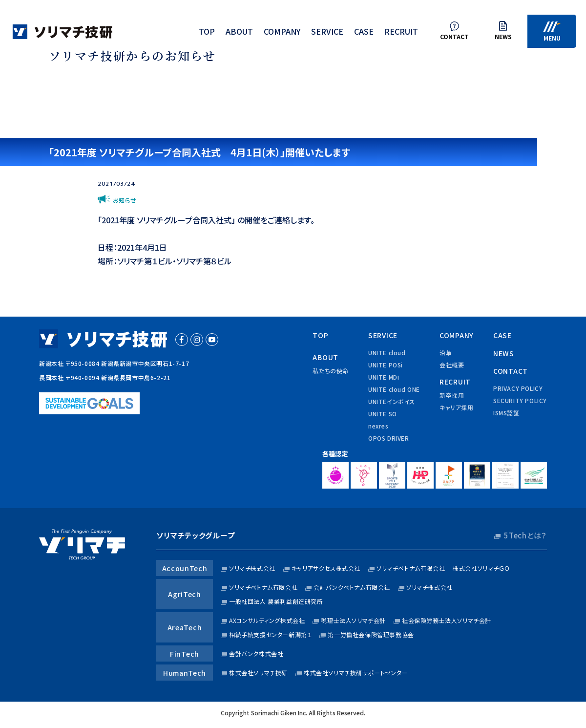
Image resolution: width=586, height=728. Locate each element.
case (364, 33)
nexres (378, 426)
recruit (401, 33)
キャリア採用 (457, 407)
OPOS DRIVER (389, 438)
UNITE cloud (387, 353)
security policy (520, 400)
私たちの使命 (331, 371)
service (327, 33)
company (282, 33)
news (504, 353)
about (239, 33)
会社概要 (452, 365)
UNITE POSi (386, 365)
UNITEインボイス (392, 401)
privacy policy (518, 388)
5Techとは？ (525, 535)
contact (511, 371)
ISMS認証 (506, 413)
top (207, 33)
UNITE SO (383, 414)
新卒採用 (452, 395)
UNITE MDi (384, 377)
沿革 (446, 353)
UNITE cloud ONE (394, 389)
